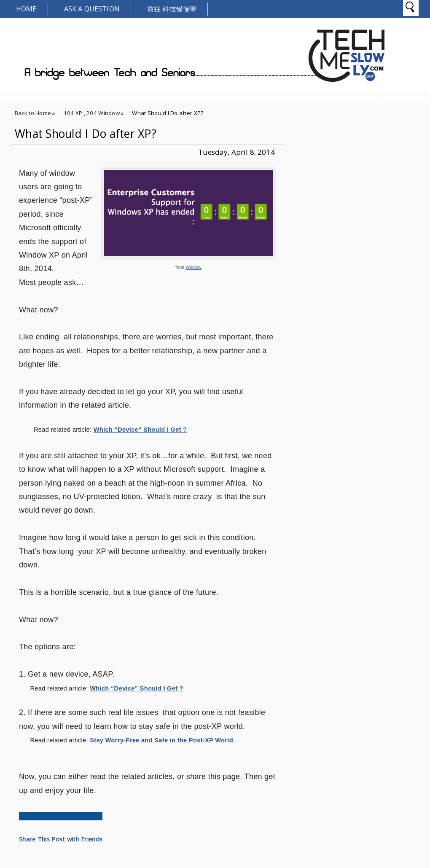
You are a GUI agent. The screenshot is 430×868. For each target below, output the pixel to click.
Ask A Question (92, 9)
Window (193, 267)
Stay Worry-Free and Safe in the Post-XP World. (162, 740)
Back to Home (33, 113)
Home (26, 9)
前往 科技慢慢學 (172, 9)
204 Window (103, 113)
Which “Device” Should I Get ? (140, 430)
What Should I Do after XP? (86, 134)
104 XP (73, 113)
